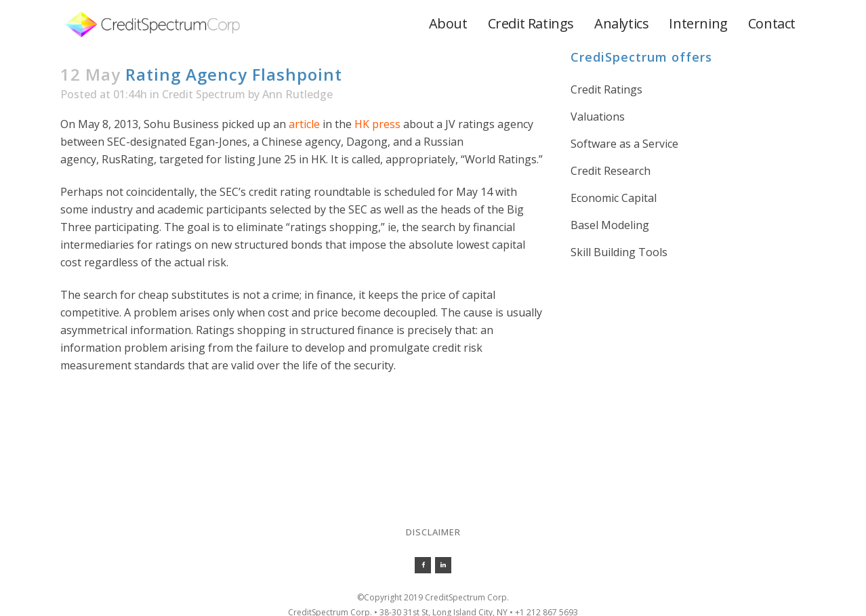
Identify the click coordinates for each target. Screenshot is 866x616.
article (304, 124)
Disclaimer (433, 532)
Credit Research (611, 171)
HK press (377, 124)
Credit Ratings (606, 89)
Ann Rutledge (297, 94)
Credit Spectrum (204, 94)
